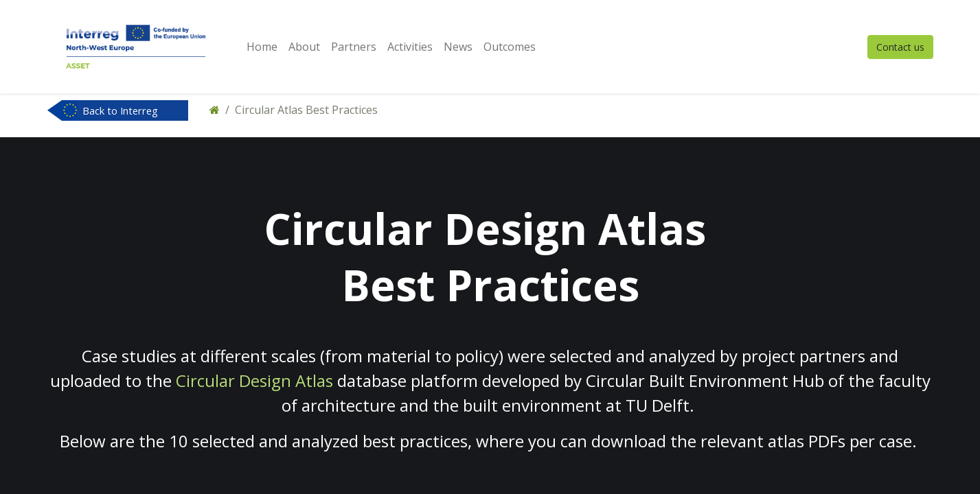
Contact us (900, 47)
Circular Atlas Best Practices (306, 110)
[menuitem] (262, 47)
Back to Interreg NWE (120, 112)
